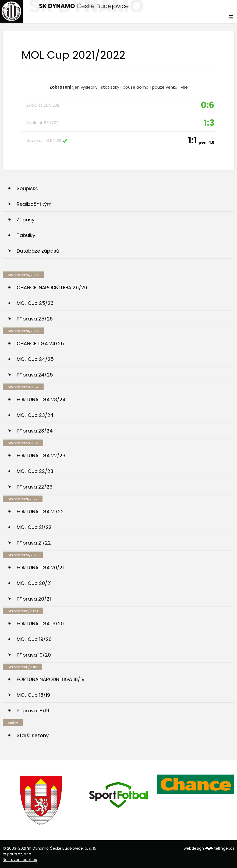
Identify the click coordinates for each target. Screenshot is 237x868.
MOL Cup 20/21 (34, 583)
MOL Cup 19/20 (34, 639)
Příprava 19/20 (34, 655)
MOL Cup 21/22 (34, 527)
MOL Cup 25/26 (35, 303)
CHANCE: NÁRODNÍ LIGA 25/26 (52, 287)
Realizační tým (34, 204)
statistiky (110, 87)
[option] (41, 800)
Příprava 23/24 (35, 431)
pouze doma (136, 87)
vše (184, 87)
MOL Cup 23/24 (35, 415)
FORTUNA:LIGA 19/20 (40, 624)
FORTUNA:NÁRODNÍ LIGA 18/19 (51, 679)
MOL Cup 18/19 (33, 695)
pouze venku (165, 87)
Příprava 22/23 (35, 487)
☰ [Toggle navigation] (231, 17)
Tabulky (26, 235)
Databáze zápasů (38, 251)
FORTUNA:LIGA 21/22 (40, 512)
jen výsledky (86, 87)
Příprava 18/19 (33, 711)
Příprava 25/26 (35, 319)
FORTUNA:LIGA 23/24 (41, 400)
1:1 (201, 140)
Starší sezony (33, 735)
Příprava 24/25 (35, 375)
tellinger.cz (224, 848)
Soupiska (28, 188)
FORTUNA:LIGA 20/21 (40, 568)
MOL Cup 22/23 (35, 471)
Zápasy (26, 220)
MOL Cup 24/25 (35, 359)
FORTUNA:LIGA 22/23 (41, 456)
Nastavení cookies (20, 860)
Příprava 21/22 (34, 543)
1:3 (209, 123)
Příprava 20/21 (34, 599)
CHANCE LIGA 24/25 (40, 344)
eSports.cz (12, 854)
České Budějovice (84, 6)
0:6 (208, 105)
